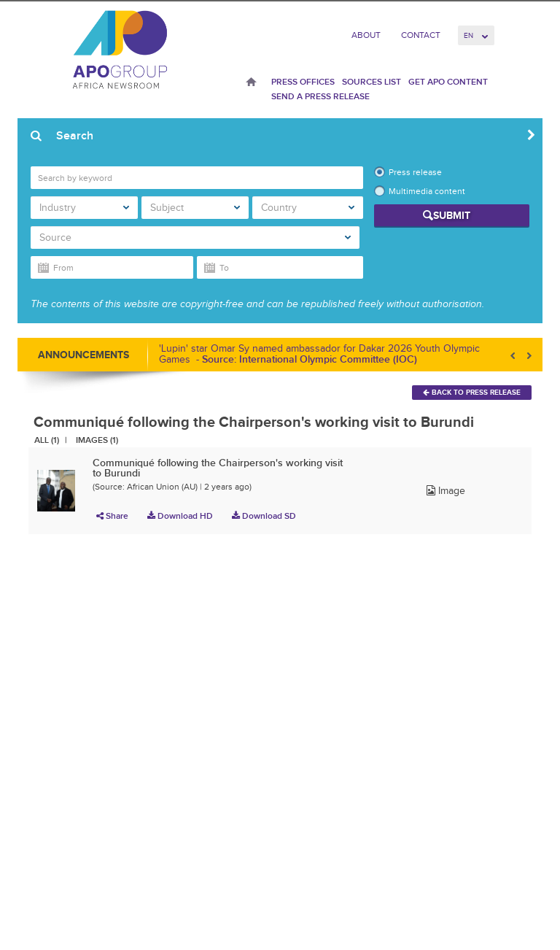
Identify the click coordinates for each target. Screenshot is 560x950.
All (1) (47, 440)
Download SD (264, 516)
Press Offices (303, 82)
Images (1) (97, 440)
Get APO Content (448, 82)
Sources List (372, 82)
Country (308, 208)
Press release (415, 172)
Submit (452, 215)
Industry (84, 208)
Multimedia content (427, 191)
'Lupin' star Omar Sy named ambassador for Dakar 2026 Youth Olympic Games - (319, 354)
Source (195, 237)
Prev (514, 356)
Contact (421, 35)
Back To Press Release (472, 392)
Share (112, 516)
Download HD (180, 516)
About (366, 35)
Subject (195, 208)
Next (528, 356)
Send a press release (320, 96)
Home (251, 83)
